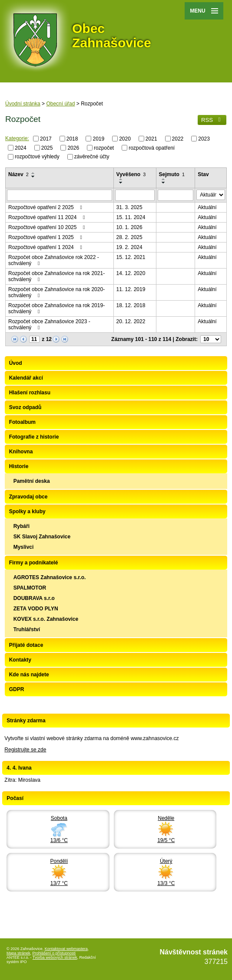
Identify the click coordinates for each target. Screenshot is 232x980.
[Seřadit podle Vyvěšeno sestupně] (121, 183)
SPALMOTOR (30, 588)
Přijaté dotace (26, 645)
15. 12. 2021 (131, 257)
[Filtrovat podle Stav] (211, 195)
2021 (151, 139)
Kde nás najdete (29, 675)
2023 (204, 139)
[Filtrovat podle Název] (60, 195)
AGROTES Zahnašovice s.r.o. (50, 577)
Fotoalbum (22, 422)
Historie (19, 466)
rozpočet (104, 147)
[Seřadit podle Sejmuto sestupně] (164, 183)
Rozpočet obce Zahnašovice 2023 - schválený (49, 324)
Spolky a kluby (27, 511)
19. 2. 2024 (129, 247)
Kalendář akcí (26, 378)
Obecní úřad (60, 104)
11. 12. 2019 (131, 289)
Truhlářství (27, 629)
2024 (21, 147)
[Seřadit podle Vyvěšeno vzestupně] (121, 179)
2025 (47, 147)
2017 (46, 139)
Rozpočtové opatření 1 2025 (46, 237)
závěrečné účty (92, 157)
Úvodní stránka (23, 104)
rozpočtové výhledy (37, 157)
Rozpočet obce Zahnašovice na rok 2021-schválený (56, 276)
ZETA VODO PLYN (36, 609)
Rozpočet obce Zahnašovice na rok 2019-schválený (56, 308)
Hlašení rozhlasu (30, 393)
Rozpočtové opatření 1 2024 (46, 247)
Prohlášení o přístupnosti (54, 953)
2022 (178, 139)
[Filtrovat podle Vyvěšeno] (135, 195)
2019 (98, 139)
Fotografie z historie (34, 437)
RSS (212, 120)
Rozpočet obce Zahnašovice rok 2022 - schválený (54, 260)
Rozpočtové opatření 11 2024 (48, 217)
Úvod (16, 363)
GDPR (17, 689)
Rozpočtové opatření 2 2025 (46, 207)
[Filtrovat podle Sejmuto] (176, 195)
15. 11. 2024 (131, 217)
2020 (125, 139)
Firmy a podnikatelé (34, 563)
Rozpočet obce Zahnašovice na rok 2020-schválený (56, 292)
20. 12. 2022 (131, 321)
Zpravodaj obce (28, 497)
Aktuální (207, 207)
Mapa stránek (18, 953)
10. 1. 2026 (129, 227)
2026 (73, 147)
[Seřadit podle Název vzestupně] (33, 173)
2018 (72, 139)
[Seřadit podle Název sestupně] (33, 177)
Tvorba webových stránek (55, 957)
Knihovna (21, 452)
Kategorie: (17, 138)
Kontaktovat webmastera (66, 949)
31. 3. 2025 (129, 207)
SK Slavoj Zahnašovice (42, 537)
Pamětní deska (32, 481)
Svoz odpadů (25, 407)
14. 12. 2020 (131, 273)
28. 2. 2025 (129, 237)
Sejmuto (172, 174)
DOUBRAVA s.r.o (34, 598)
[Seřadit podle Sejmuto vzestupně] (164, 179)
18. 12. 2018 (131, 305)
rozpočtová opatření (152, 147)
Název (18, 174)
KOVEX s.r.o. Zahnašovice (46, 619)
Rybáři (22, 526)
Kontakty (20, 660)
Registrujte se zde (25, 750)
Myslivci (24, 547)
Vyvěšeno (131, 174)
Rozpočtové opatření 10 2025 (48, 227)
